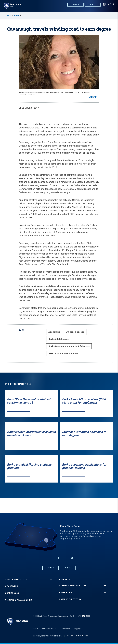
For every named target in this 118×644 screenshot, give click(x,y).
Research (65, 579)
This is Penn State (16, 579)
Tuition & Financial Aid (19, 600)
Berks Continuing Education (63, 353)
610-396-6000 (84, 616)
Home (8, 15)
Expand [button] (93, 97)
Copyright (78, 629)
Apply (75, 5)
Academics (54, 332)
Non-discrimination (49, 629)
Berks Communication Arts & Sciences (69, 346)
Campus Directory (70, 599)
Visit (92, 5)
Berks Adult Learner (59, 339)
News (16, 15)
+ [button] (51, 579)
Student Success (75, 332)
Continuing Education (72, 586)
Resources (66, 592)
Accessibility (65, 629)
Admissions (12, 593)
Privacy (35, 629)
